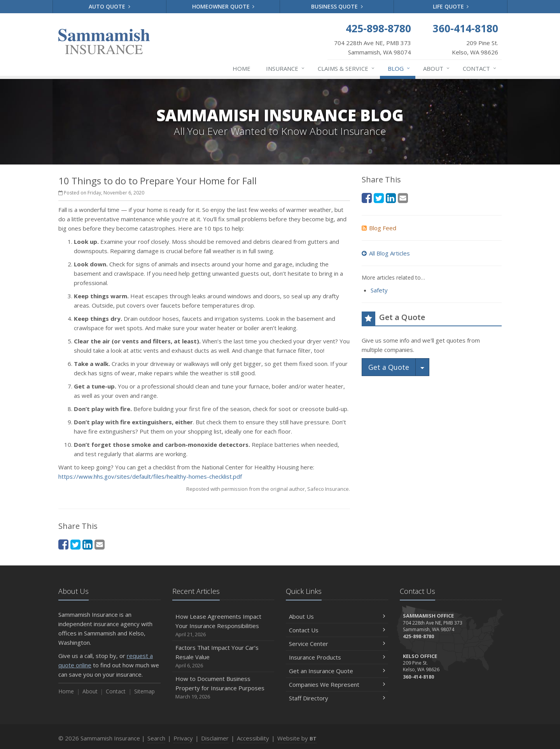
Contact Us (337, 630)
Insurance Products (337, 657)
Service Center (337, 644)
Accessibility (253, 738)
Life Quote (451, 6)
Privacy (183, 738)
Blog (399, 68)
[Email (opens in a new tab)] (100, 544)
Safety (379, 290)
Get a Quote (389, 367)
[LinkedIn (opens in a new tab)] (87, 544)
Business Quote (337, 6)
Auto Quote (109, 6)
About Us (337, 616)
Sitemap (144, 691)
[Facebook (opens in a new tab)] (63, 544)
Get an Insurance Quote (337, 671)
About (437, 68)
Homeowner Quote (223, 6)
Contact (480, 68)
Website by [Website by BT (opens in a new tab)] (297, 738)
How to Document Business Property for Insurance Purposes (223, 688)
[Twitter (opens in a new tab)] (75, 544)
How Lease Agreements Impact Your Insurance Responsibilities (223, 626)
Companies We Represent (337, 684)
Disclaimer (215, 738)
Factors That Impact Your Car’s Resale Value (223, 657)
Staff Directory (337, 698)
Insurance (286, 68)
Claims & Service (346, 68)
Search (156, 738)
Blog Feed (379, 228)
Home (241, 68)
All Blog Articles (386, 253)
